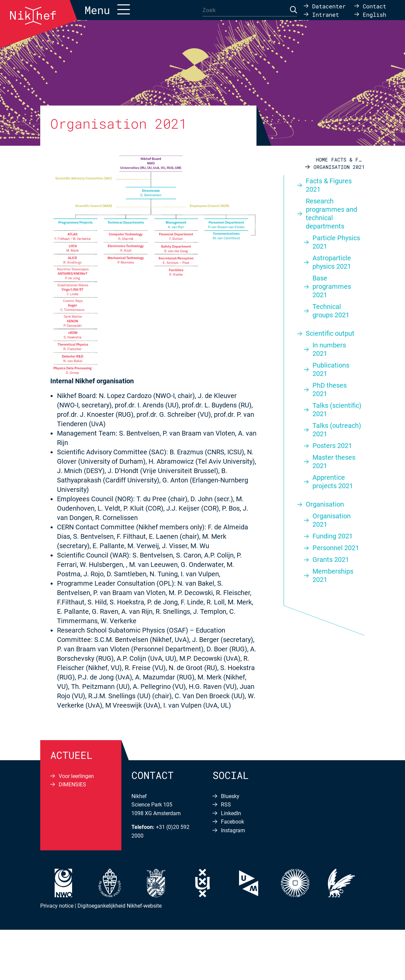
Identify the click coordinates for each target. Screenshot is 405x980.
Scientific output (330, 333)
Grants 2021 (331, 560)
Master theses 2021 (334, 462)
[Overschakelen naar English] (370, 14)
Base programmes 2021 (332, 286)
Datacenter (329, 6)
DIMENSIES (72, 785)
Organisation (325, 504)
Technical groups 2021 (331, 311)
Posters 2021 (332, 446)
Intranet (326, 14)
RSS (226, 805)
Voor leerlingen (76, 776)
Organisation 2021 (332, 520)
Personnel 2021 (336, 548)
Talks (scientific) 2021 (337, 410)
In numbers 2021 (329, 349)
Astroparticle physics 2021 (332, 262)
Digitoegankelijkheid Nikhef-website (120, 906)
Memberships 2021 (333, 575)
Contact (374, 6)
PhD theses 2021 (330, 389)
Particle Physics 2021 (336, 242)
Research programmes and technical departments (331, 214)
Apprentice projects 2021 (333, 482)
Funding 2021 (333, 536)
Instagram (233, 830)
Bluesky (230, 796)
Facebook (233, 822)
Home (322, 159)
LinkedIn (231, 813)
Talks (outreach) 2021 (337, 430)
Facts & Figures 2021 (348, 159)
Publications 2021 (331, 369)
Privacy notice (57, 906)
